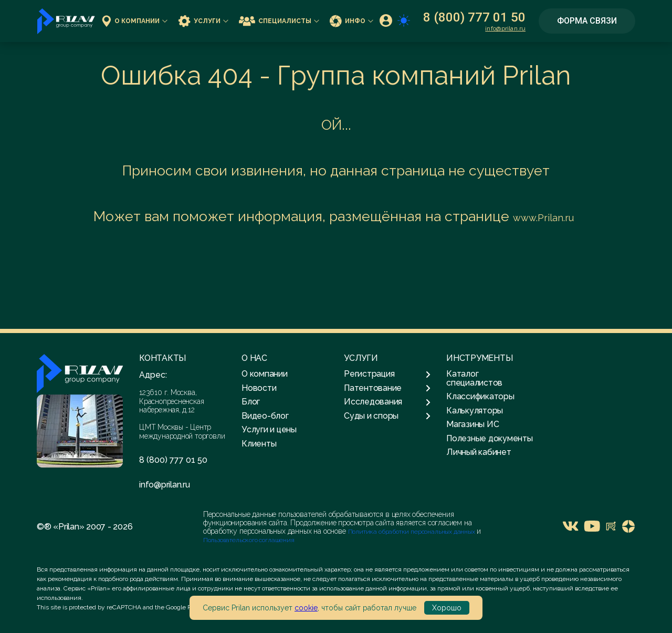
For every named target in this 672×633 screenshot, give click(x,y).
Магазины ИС (472, 424)
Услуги (203, 21)
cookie (306, 608)
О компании (135, 21)
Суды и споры (387, 416)
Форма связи (587, 21)
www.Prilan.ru (543, 218)
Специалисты (279, 21)
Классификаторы (480, 396)
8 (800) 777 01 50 (474, 17)
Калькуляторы (475, 411)
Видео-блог (265, 416)
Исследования (387, 402)
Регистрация (387, 374)
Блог (251, 402)
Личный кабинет (479, 452)
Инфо (351, 21)
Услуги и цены (269, 429)
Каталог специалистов (474, 378)
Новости (259, 388)
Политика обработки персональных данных (412, 532)
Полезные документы (490, 438)
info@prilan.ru (505, 28)
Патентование (387, 388)
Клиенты (259, 444)
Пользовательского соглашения (249, 540)
